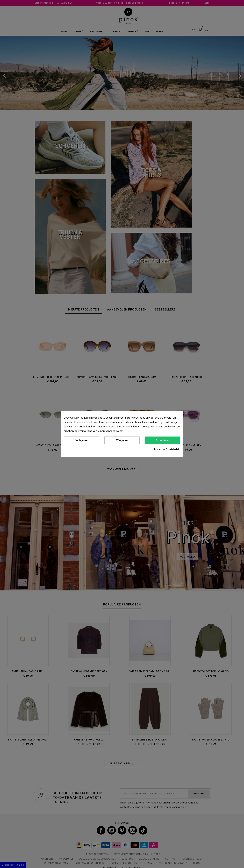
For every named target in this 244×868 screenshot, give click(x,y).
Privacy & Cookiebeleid (167, 449)
